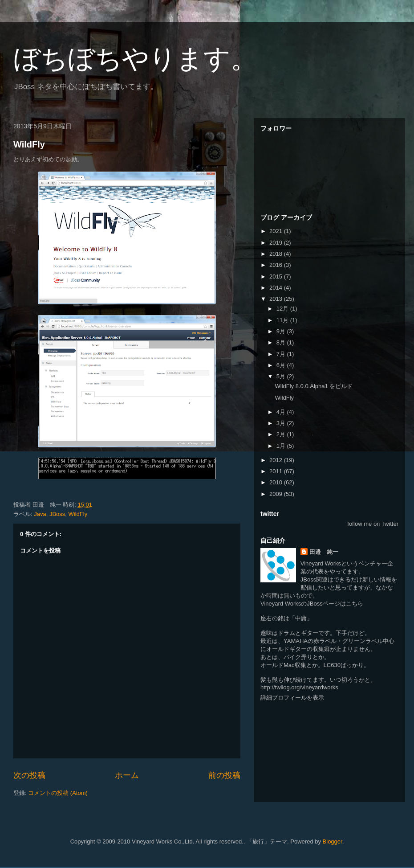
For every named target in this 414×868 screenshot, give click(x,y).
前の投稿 (224, 775)
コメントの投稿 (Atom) (58, 793)
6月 (282, 365)
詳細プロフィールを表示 (292, 698)
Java (40, 514)
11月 (283, 320)
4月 (282, 412)
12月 (283, 309)
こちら (355, 604)
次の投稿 (29, 775)
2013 (277, 299)
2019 (277, 243)
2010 (277, 482)
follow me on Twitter (373, 524)
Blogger (333, 841)
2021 (277, 231)
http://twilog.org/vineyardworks (299, 687)
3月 (282, 423)
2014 (277, 288)
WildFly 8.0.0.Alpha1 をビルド (314, 386)
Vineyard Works (321, 563)
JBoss (57, 514)
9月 (282, 331)
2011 (277, 471)
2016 (277, 265)
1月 (282, 446)
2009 (277, 494)
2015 (277, 276)
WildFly (29, 144)
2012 (277, 460)
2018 (277, 254)
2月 (282, 434)
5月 (282, 376)
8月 (282, 342)
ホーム (127, 775)
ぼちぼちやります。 (135, 59)
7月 (282, 354)
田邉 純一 (324, 552)
